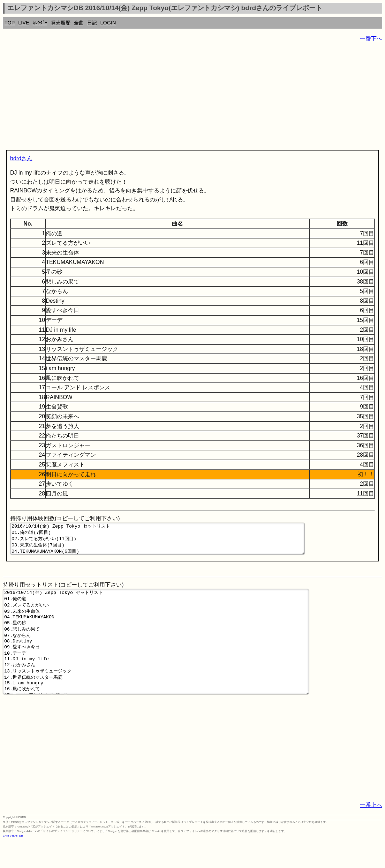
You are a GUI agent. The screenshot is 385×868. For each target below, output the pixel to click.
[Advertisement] (192, 98)
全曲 (79, 23)
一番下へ (371, 39)
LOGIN (108, 23)
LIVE (24, 23)
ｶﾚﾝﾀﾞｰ (40, 23)
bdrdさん (21, 158)
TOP (10, 23)
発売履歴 (61, 23)
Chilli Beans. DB (13, 863)
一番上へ (371, 832)
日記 (92, 23)
